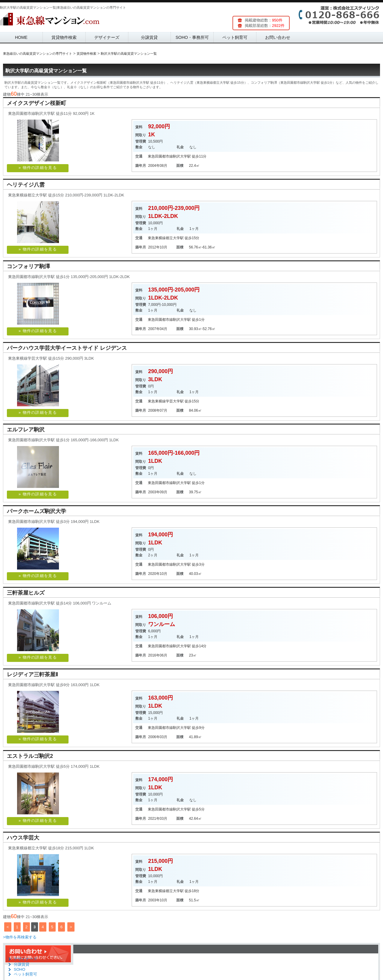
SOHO (19, 969)
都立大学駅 (175, 238)
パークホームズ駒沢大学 (37, 511)
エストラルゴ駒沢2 (30, 756)
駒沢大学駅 (182, 156)
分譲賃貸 (149, 37)
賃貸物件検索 (64, 37)
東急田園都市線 (160, 156)
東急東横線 (157, 238)
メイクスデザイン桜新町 (37, 103)
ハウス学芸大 (23, 838)
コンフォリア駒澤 (28, 266)
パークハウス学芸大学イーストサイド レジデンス (67, 348)
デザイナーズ (107, 37)
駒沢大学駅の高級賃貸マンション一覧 (46, 71)
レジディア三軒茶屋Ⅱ (32, 674)
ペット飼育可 (235, 37)
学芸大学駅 (175, 401)
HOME (21, 37)
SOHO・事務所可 (192, 37)
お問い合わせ (278, 37)
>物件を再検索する (20, 937)
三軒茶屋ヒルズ (26, 593)
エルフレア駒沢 (26, 430)
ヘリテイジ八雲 (26, 185)
